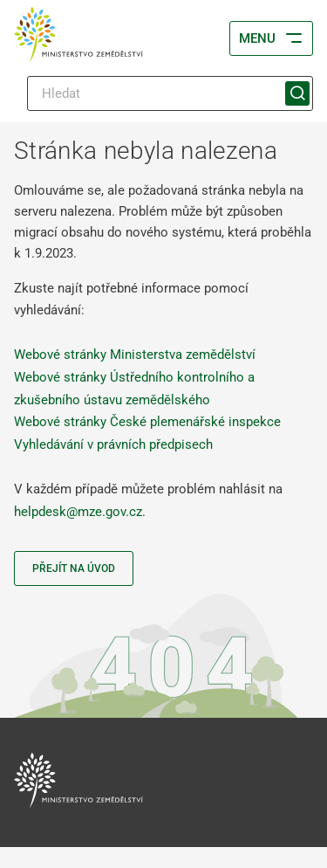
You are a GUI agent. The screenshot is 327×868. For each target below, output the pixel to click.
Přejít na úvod (74, 568)
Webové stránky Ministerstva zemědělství (135, 355)
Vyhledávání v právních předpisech (113, 444)
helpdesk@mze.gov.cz (78, 512)
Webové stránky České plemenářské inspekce (147, 422)
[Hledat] (170, 93)
